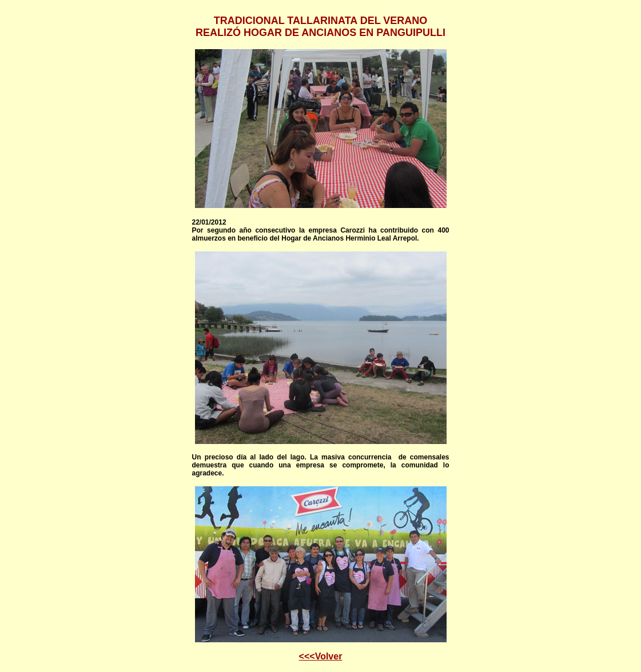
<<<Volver (321, 656)
